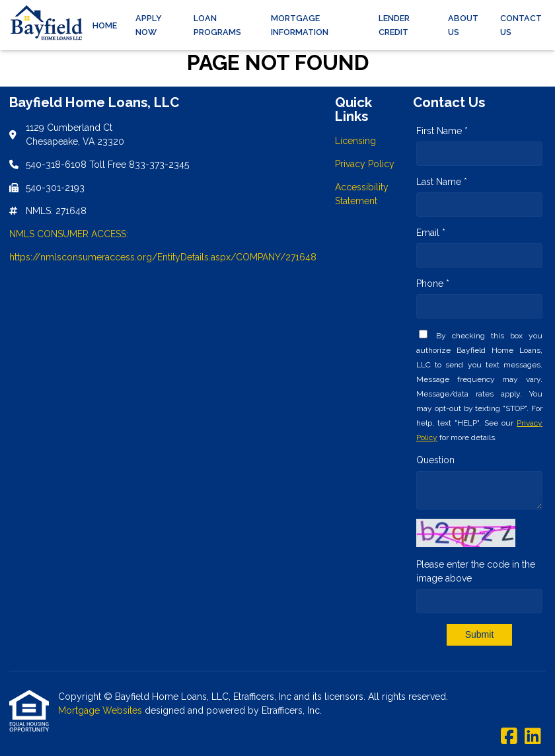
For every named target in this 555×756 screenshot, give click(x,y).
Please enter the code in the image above (476, 571)
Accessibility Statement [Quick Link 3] (362, 194)
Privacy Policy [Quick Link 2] (365, 164)
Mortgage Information (300, 25)
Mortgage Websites (101, 710)
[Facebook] (509, 737)
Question (435, 460)
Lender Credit (394, 25)
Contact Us (521, 25)
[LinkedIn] (533, 737)
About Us (463, 25)
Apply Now (149, 25)
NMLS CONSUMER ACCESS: (69, 234)
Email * (431, 233)
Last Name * (442, 182)
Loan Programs (217, 25)
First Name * (442, 131)
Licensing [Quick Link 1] (355, 141)
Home (105, 25)
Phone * (433, 283)
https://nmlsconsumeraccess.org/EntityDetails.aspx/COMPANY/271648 (163, 257)
